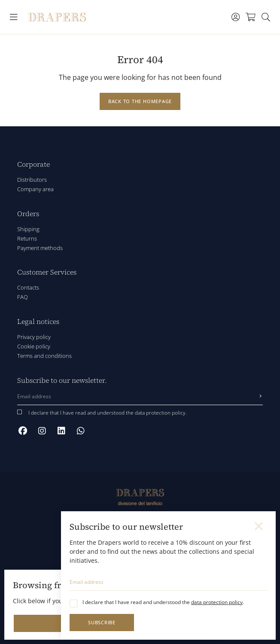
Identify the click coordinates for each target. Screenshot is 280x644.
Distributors (32, 180)
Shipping (28, 229)
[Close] (259, 526)
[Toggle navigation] (14, 17)
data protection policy (217, 602)
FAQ (23, 297)
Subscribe (102, 622)
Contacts (28, 287)
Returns (27, 238)
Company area (35, 189)
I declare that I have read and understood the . (163, 602)
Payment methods (40, 248)
